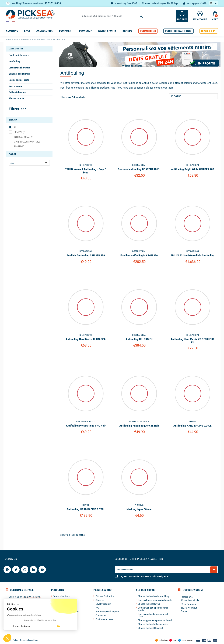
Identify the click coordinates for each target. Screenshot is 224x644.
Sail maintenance (17, 92)
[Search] (112, 16)
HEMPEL (20, 132)
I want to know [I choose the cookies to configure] (22, 626)
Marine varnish (16, 98)
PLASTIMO (20, 146)
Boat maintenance (19, 55)
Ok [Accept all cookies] (59, 626)
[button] (148, 31)
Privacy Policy (12, 640)
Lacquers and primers (20, 68)
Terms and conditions (29, 640)
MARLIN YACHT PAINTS (27, 142)
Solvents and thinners (20, 74)
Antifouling (14, 61)
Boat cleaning (16, 86)
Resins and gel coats (19, 80)
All (15, 127)
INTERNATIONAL (23, 137)
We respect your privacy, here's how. (24, 615)
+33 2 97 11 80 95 (52, 3)
